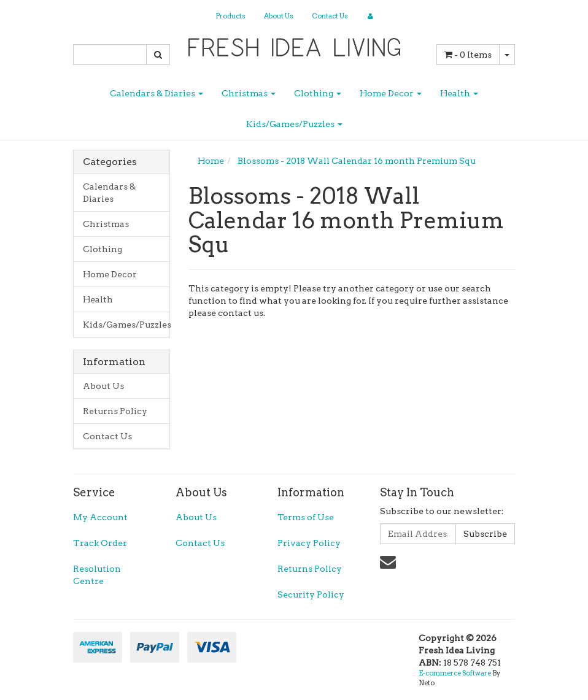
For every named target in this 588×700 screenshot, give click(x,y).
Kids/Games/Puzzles (294, 124)
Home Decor (391, 93)
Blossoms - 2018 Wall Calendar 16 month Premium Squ (357, 161)
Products (230, 16)
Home (211, 161)
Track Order (100, 543)
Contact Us (330, 16)
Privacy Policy (309, 543)
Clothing (318, 93)
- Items (468, 55)
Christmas (249, 93)
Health (459, 93)
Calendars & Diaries (157, 93)
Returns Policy (115, 411)
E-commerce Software (455, 673)
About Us (279, 16)
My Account (100, 517)
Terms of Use (306, 517)
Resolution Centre (97, 575)
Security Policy (311, 594)
